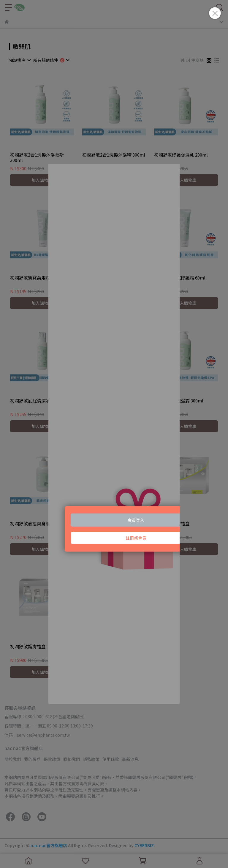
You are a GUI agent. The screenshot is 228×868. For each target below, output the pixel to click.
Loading (114, 434)
